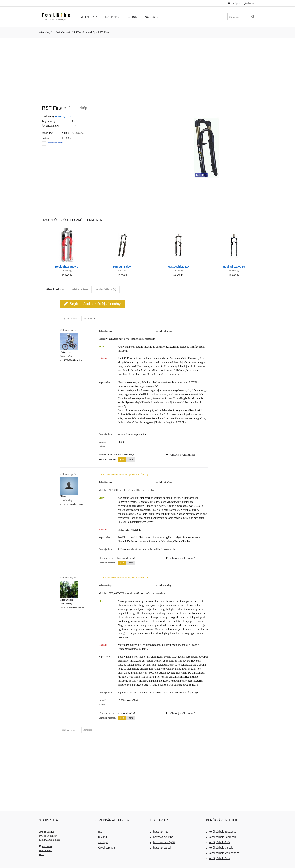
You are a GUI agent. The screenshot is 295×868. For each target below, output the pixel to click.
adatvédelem (46, 850)
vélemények (46, 32)
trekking (101, 837)
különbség (67, 271)
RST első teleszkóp (84, 32)
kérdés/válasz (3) (106, 289)
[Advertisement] (148, 70)
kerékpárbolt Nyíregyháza (223, 853)
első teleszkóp (63, 32)
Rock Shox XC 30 (234, 267)
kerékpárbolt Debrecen (221, 837)
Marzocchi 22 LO (178, 267)
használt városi (161, 848)
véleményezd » (63, 116)
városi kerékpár (105, 848)
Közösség (153, 17)
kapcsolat (46, 846)
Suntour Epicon (122, 267)
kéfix (41, 854)
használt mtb (159, 832)
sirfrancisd (67, 600)
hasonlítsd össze (55, 143)
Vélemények (90, 17)
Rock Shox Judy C (67, 267)
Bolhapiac (113, 17)
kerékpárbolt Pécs (218, 858)
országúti (102, 842)
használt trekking (162, 837)
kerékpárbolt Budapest (221, 832)
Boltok (133, 17)
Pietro (64, 497)
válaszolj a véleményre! (182, 455)
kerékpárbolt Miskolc (220, 848)
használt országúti (163, 842)
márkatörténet (80, 289)
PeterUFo (66, 352)
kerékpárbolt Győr (218, 842)
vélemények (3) (55, 289)
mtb (98, 832)
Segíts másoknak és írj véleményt (93, 304)
